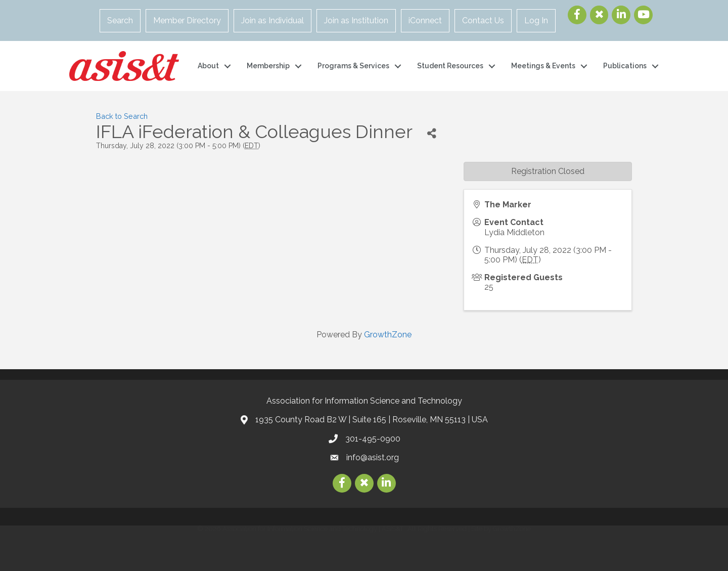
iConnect (425, 20)
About (208, 66)
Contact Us (483, 20)
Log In (536, 20)
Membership (268, 66)
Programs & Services (353, 66)
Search (120, 20)
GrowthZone (388, 335)
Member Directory (187, 20)
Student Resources (450, 66)
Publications (625, 66)
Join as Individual (272, 20)
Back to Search (122, 116)
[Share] (431, 133)
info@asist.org (373, 457)
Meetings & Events (543, 66)
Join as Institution (356, 20)
